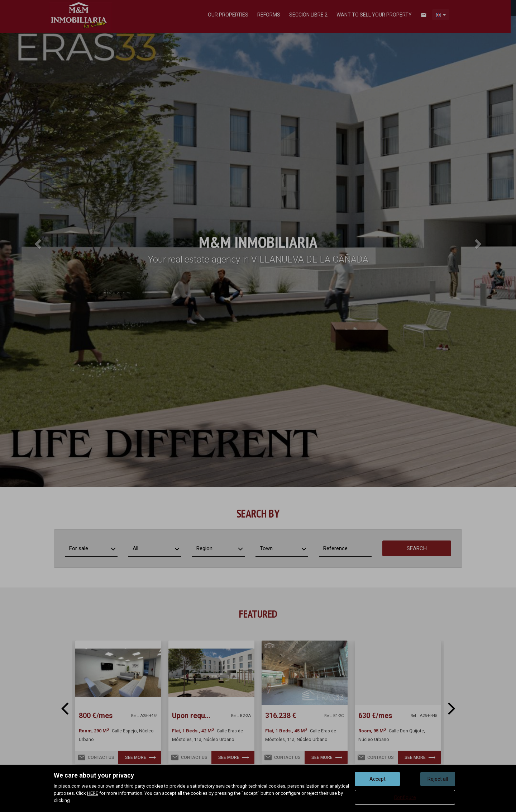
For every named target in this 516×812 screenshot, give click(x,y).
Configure (405, 797)
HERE (93, 793)
